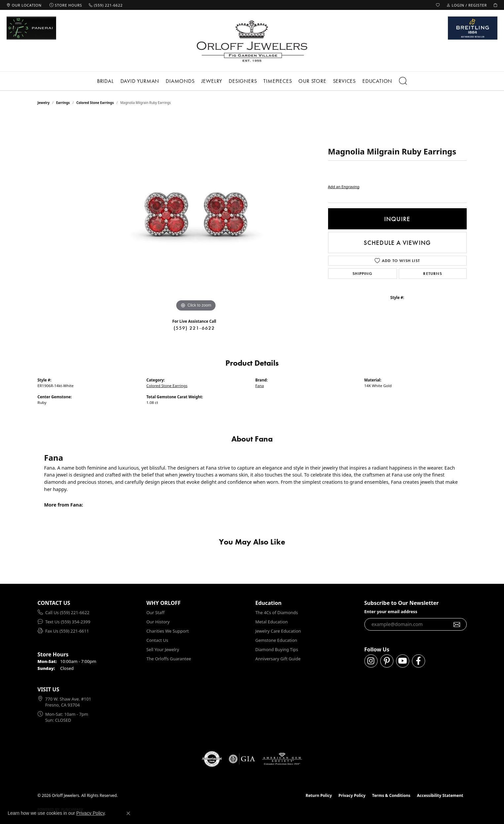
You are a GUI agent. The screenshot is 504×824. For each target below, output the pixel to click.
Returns (432, 274)
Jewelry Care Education (278, 631)
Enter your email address (391, 611)
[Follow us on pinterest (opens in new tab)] (387, 661)
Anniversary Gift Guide (278, 659)
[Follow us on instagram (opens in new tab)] (371, 661)
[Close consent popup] (128, 813)
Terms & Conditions (391, 795)
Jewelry (212, 81)
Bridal (105, 81)
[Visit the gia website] (242, 759)
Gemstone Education (276, 640)
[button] (438, 5)
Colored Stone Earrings (95, 103)
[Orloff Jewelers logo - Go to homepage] (252, 41)
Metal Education (272, 622)
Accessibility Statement (440, 795)
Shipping (362, 274)
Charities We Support (168, 631)
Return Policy (319, 795)
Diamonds (180, 81)
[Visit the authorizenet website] (212, 759)
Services (344, 81)
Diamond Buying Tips (277, 649)
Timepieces (278, 81)
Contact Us (157, 640)
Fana (260, 386)
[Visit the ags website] (282, 759)
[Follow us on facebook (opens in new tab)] (419, 661)
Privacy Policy (352, 795)
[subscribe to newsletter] (457, 624)
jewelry (44, 103)
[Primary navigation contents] (252, 81)
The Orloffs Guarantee (169, 659)
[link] (24, 5)
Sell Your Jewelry (163, 649)
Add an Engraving (344, 187)
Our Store (312, 81)
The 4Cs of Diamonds (277, 612)
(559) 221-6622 (194, 328)
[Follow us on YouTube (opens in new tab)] (403, 661)
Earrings (63, 103)
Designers (243, 81)
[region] (196, 214)
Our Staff (156, 612)
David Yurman (140, 81)
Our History (158, 622)
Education (377, 81)
